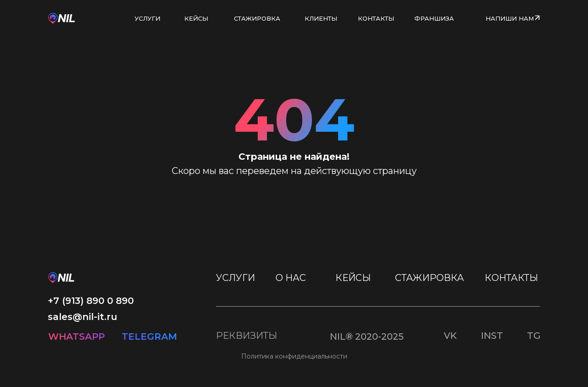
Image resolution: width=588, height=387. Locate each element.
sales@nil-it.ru (82, 317)
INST (492, 336)
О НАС (291, 278)
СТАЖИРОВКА (257, 18)
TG (534, 336)
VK (450, 336)
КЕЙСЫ (196, 18)
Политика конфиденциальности (294, 356)
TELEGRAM (149, 337)
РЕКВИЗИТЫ (246, 336)
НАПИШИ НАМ (510, 18)
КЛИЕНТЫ (321, 18)
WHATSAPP (76, 337)
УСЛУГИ (147, 18)
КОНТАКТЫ (376, 18)
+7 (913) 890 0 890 (91, 301)
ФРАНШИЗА (434, 18)
